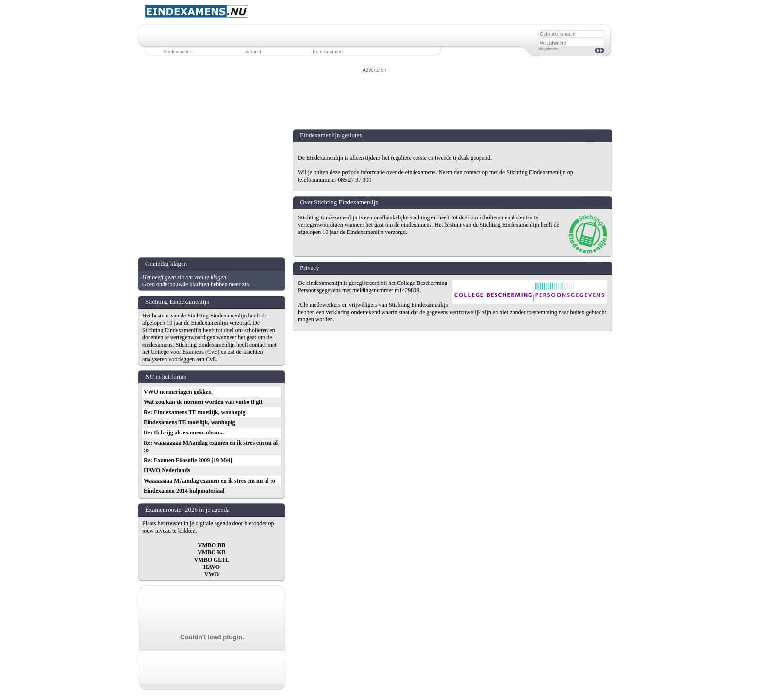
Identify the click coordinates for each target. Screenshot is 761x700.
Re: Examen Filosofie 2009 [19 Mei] (188, 460)
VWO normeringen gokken (178, 392)
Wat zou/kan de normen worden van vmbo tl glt (203, 402)
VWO (212, 574)
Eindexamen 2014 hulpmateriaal (184, 491)
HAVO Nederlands (167, 470)
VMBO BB (212, 545)
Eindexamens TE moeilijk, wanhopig (189, 422)
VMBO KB (212, 552)
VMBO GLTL (212, 560)
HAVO (212, 567)
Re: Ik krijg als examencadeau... (184, 433)
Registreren (548, 49)
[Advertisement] (375, 96)
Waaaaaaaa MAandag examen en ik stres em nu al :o (209, 481)
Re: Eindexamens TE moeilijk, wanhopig (194, 412)
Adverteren (374, 70)
